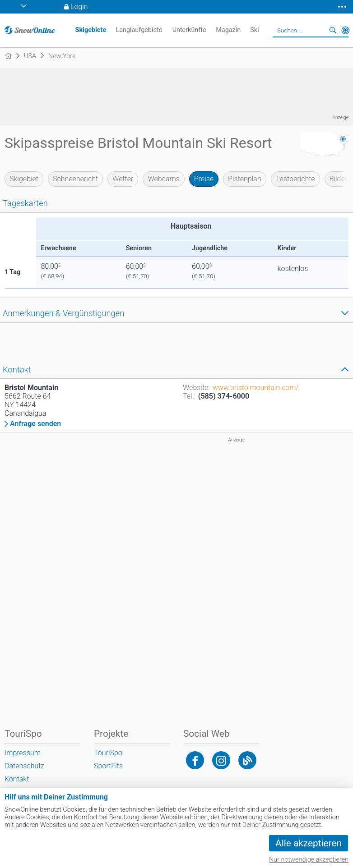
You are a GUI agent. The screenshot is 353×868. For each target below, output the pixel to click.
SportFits (108, 766)
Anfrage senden (35, 424)
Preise (204, 179)
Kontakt (17, 779)
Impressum (23, 753)
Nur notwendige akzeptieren (309, 860)
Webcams (163, 179)
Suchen (333, 30)
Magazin (228, 30)
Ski (254, 30)
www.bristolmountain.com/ (256, 388)
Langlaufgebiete (139, 30)
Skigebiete (91, 30)
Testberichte (295, 179)
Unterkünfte (189, 30)
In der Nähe (345, 30)
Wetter (123, 179)
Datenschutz (24, 766)
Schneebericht (75, 179)
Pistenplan (245, 179)
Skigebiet (24, 179)
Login (79, 7)
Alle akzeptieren (309, 843)
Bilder (339, 179)
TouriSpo (108, 753)
